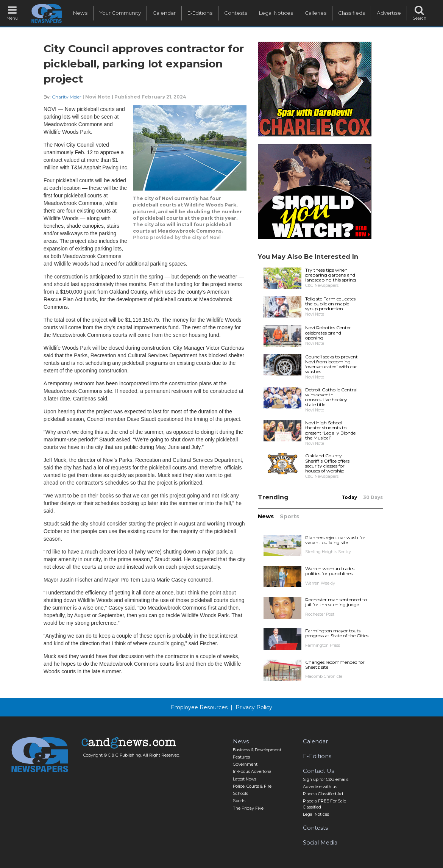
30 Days (373, 497)
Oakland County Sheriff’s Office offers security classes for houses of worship (327, 463)
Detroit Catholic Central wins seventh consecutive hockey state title (331, 397)
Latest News (245, 779)
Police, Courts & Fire (252, 786)
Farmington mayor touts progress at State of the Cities (337, 633)
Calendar (164, 13)
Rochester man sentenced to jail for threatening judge (336, 602)
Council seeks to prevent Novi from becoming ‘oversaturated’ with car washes (331, 364)
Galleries (316, 13)
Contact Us (318, 771)
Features (241, 757)
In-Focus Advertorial (253, 772)
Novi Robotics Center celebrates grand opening (328, 332)
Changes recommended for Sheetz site (335, 665)
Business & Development (257, 750)
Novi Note (98, 97)
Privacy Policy (254, 707)
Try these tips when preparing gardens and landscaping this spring (331, 275)
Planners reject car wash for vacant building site (335, 540)
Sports (289, 516)
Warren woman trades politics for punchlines (330, 571)
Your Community (120, 13)
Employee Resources (199, 707)
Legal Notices (276, 13)
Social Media (320, 843)
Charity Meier (67, 97)
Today (349, 497)
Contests (236, 13)
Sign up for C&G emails (326, 780)
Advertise (389, 13)
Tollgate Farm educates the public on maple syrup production (330, 304)
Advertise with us (320, 787)
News (80, 13)
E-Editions (200, 13)
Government (245, 764)
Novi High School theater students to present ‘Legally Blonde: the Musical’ (331, 430)
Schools (240, 794)
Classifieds (352, 13)
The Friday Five (248, 808)
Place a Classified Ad (323, 794)
